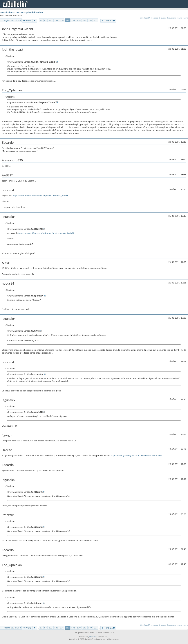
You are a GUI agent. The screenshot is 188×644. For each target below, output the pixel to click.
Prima (27, 21)
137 (67, 20)
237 (96, 20)
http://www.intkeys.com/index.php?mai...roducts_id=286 (41, 196)
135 (56, 20)
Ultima (111, 21)
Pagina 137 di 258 (12, 20)
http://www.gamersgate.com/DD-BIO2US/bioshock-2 (136, 455)
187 (90, 20)
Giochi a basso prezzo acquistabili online (21, 13)
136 (62, 20)
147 (84, 20)
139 (79, 20)
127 (50, 20)
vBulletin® (94, 637)
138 (73, 20)
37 (41, 20)
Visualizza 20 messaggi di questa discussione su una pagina (164, 18)
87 (45, 20)
